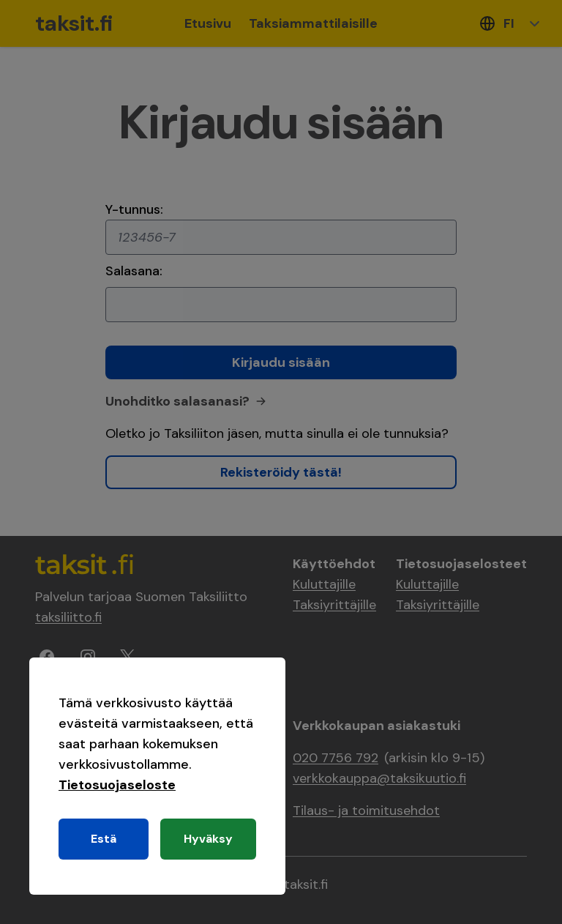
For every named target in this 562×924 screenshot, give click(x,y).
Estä (104, 839)
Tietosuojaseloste (117, 785)
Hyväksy (208, 839)
